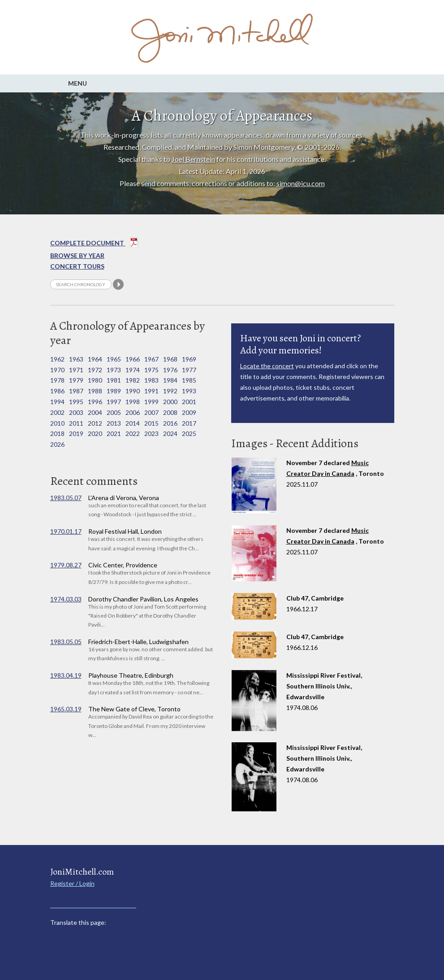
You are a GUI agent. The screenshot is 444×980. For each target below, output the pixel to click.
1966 (133, 359)
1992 (170, 391)
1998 (133, 402)
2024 (170, 433)
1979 (76, 380)
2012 (95, 423)
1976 (170, 370)
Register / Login (72, 883)
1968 (170, 359)
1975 (151, 370)
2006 (133, 412)
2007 (151, 412)
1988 (95, 391)
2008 (170, 412)
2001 (189, 402)
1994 (57, 402)
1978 (57, 380)
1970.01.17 (66, 531)
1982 (133, 380)
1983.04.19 (66, 675)
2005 (114, 412)
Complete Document (94, 244)
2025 (189, 433)
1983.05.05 (66, 642)
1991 (151, 391)
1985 (189, 380)
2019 (76, 433)
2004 (95, 412)
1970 (57, 370)
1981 (114, 380)
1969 (189, 359)
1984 (170, 380)
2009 (189, 412)
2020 (95, 433)
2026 (57, 444)
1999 (151, 402)
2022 (133, 433)
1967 (151, 359)
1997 (114, 402)
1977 (189, 370)
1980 (95, 380)
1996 (95, 402)
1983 (151, 380)
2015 (151, 423)
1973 (114, 370)
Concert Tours (77, 266)
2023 (151, 433)
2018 (57, 433)
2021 (114, 433)
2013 (114, 423)
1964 (95, 359)
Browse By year (77, 255)
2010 (57, 423)
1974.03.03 (66, 599)
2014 (133, 423)
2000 (170, 402)
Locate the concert (267, 366)
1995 (76, 402)
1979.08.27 (66, 565)
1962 (57, 359)
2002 (57, 412)
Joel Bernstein (193, 159)
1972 (95, 370)
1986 (57, 391)
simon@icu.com (301, 183)
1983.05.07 (66, 498)
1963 (76, 359)
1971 (76, 370)
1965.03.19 (66, 709)
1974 (133, 370)
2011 (76, 423)
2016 (170, 423)
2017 (189, 423)
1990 (133, 391)
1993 (189, 391)
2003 (76, 412)
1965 (114, 359)
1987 (76, 391)
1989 (114, 391)
